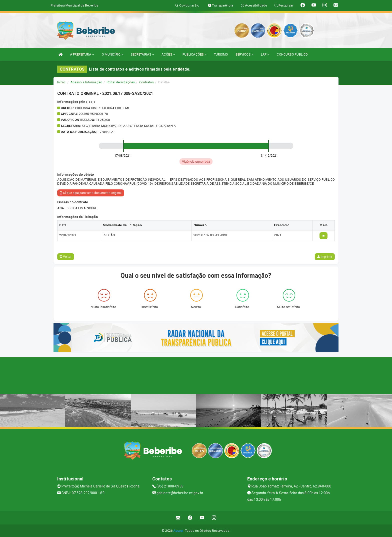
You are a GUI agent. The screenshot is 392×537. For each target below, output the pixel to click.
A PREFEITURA (82, 54)
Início (61, 82)
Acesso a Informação (86, 82)
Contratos (146, 82)
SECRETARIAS (142, 54)
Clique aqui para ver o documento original (91, 193)
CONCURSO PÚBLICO (292, 54)
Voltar (66, 257)
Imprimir (325, 257)
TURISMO (221, 54)
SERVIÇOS (244, 54)
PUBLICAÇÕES (194, 54)
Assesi (178, 531)
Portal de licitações (121, 82)
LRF (265, 54)
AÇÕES (168, 54)
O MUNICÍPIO (112, 54)
